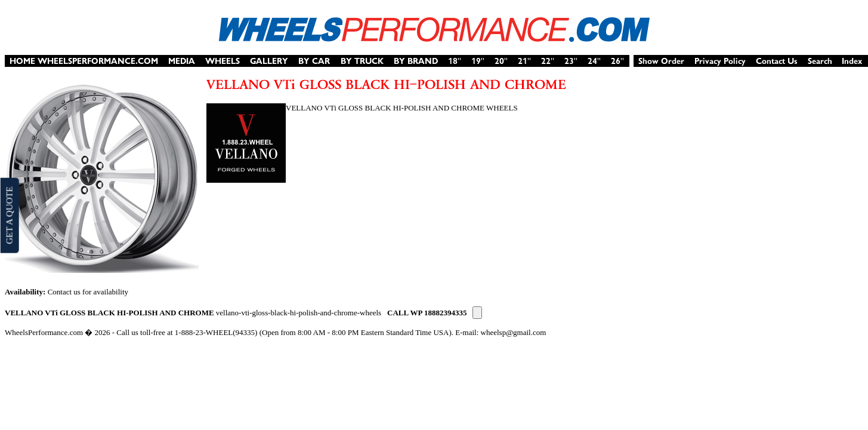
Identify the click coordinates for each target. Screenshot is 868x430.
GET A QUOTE (9, 215)
